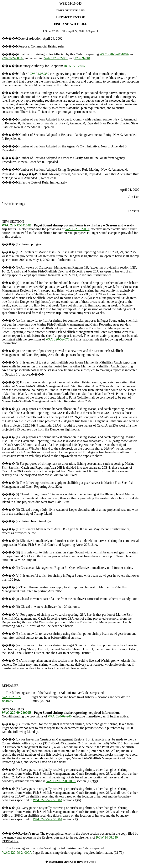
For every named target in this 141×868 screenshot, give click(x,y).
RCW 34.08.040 (107, 837)
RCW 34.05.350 (38, 74)
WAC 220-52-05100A (114, 54)
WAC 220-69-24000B (17, 713)
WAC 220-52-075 (58, 339)
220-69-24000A (12, 58)
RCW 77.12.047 (75, 66)
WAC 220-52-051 (56, 58)
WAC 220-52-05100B (17, 225)
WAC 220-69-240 (60, 716)
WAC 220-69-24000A (17, 853)
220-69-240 (82, 58)
